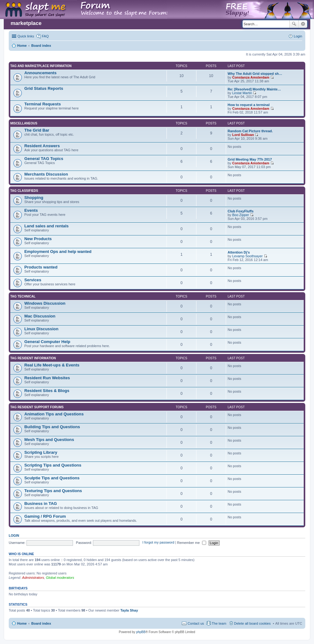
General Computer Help (47, 342)
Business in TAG (41, 504)
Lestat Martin (242, 93)
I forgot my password (158, 543)
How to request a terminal (249, 105)
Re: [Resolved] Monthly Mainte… (254, 89)
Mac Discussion (40, 316)
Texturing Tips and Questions (53, 491)
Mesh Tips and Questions (49, 440)
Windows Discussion (45, 303)
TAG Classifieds (24, 191)
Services (33, 280)
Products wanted (41, 267)
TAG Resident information (33, 358)
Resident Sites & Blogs (47, 391)
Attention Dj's (239, 252)
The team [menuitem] (219, 623)
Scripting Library (41, 452)
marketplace (26, 23)
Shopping (34, 198)
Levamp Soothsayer (248, 256)
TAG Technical (23, 296)
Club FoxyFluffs (241, 211)
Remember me (192, 543)
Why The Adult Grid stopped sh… (255, 74)
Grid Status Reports (44, 88)
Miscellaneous (24, 123)
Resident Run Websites (47, 378)
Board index (41, 623)
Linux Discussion (41, 329)
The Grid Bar (37, 130)
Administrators (33, 578)
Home (22, 623)
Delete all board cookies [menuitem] (252, 623)
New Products (38, 239)
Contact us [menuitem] (196, 623)
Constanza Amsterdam (251, 77)
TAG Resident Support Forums (37, 407)
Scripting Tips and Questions (53, 465)
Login (14, 535)
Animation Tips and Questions (54, 414)
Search (294, 24)
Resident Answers (42, 146)
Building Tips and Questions (52, 427)
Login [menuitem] (298, 36)
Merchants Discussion (46, 174)
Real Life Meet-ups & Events (52, 365)
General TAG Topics (44, 159)
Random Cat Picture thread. (250, 131)
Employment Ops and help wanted (58, 252)
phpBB (141, 632)
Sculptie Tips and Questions (52, 478)
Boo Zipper (241, 215)
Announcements (40, 73)
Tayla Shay (129, 610)
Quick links (26, 36)
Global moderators (60, 578)
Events (31, 210)
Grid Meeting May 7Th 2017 (250, 159)
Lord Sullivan (243, 135)
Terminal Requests (43, 104)
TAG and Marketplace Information (41, 66)
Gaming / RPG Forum (45, 516)
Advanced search (303, 24)
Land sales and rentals (46, 226)
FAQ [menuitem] (45, 36)
